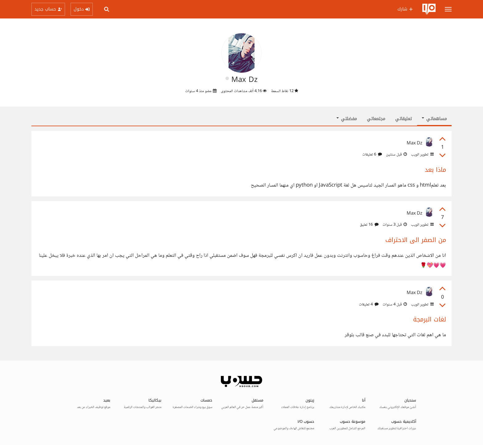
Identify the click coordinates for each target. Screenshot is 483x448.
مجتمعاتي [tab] (376, 119)
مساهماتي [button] (434, 119)
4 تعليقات (369, 305)
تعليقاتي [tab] (404, 119)
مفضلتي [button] (347, 119)
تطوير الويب (422, 155)
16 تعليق (369, 225)
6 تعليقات (372, 155)
